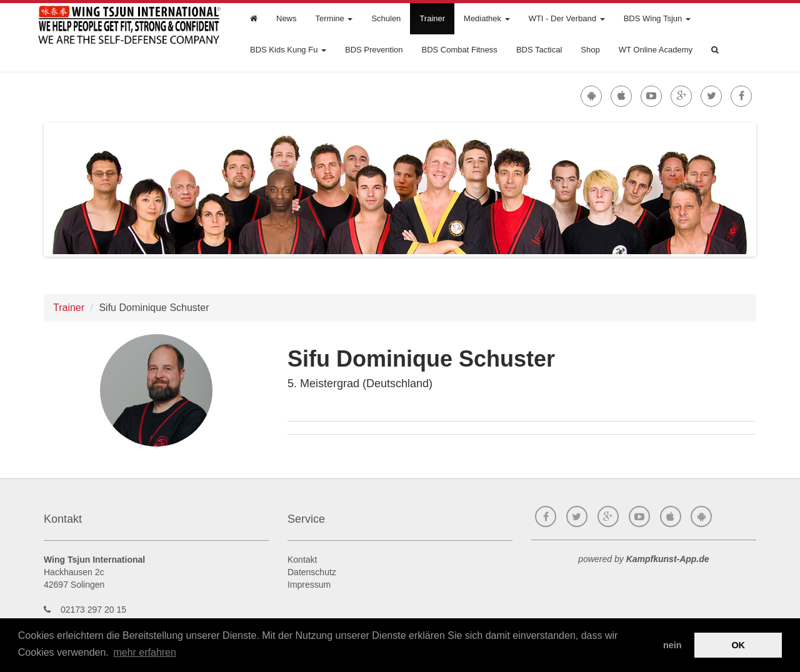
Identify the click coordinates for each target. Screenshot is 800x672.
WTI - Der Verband (567, 18)
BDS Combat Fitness (460, 50)
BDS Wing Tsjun (657, 18)
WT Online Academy (656, 50)
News (287, 18)
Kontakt (302, 560)
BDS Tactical (539, 50)
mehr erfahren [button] (145, 652)
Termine (334, 18)
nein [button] (672, 645)
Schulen (386, 18)
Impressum (309, 585)
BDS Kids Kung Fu (288, 50)
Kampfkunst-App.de (668, 559)
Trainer (432, 18)
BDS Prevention (374, 50)
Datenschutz (312, 572)
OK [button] (738, 645)
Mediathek (487, 18)
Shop (590, 50)
